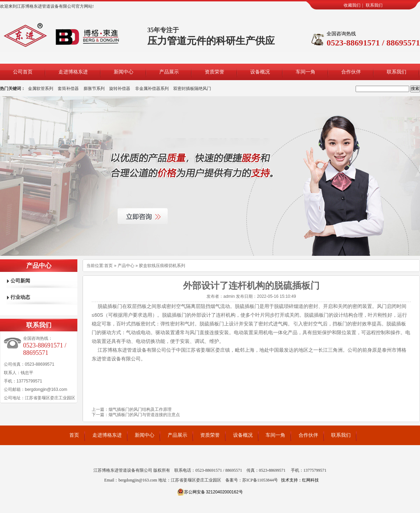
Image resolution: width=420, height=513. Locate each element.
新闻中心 (124, 72)
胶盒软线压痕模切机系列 (162, 266)
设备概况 (260, 72)
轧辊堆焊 (221, 461)
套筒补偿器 (68, 89)
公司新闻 (20, 281)
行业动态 (20, 297)
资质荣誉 (215, 72)
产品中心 (126, 266)
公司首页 (23, 72)
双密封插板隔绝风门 (192, 89)
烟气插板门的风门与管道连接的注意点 (144, 415)
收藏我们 (352, 5)
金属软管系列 (41, 89)
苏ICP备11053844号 (260, 480)
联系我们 (374, 5)
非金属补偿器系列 (152, 89)
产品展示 (169, 72)
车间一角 (306, 72)
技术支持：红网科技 (300, 480)
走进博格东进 (73, 72)
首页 (108, 266)
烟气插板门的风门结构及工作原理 (140, 409)
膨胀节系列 (94, 89)
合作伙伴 (351, 72)
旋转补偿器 (120, 89)
